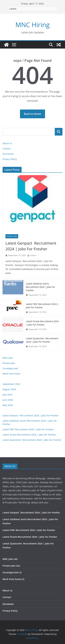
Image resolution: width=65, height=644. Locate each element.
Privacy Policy (10, 159)
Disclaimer (8, 154)
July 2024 (7, 395)
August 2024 (9, 389)
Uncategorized (10, 368)
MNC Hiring (33, 25)
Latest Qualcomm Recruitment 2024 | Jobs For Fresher (42, 340)
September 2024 (11, 384)
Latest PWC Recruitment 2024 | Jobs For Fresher (42, 306)
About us (7, 143)
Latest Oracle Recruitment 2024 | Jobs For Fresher (42, 323)
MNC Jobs (8, 358)
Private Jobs (12, 236)
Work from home (11, 374)
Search (59, 132)
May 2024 (8, 405)
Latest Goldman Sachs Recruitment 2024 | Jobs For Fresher (40, 287)
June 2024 (8, 400)
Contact (7, 149)
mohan (33, 255)
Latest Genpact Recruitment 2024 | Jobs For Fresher (31, 246)
